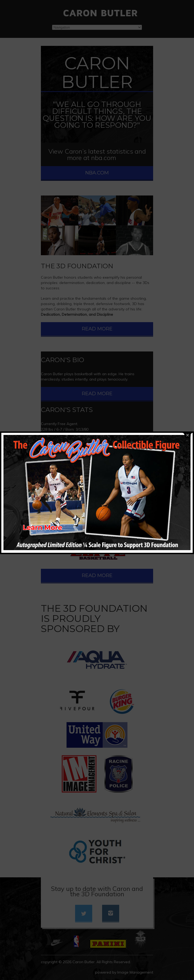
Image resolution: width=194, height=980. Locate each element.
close (188, 412)
